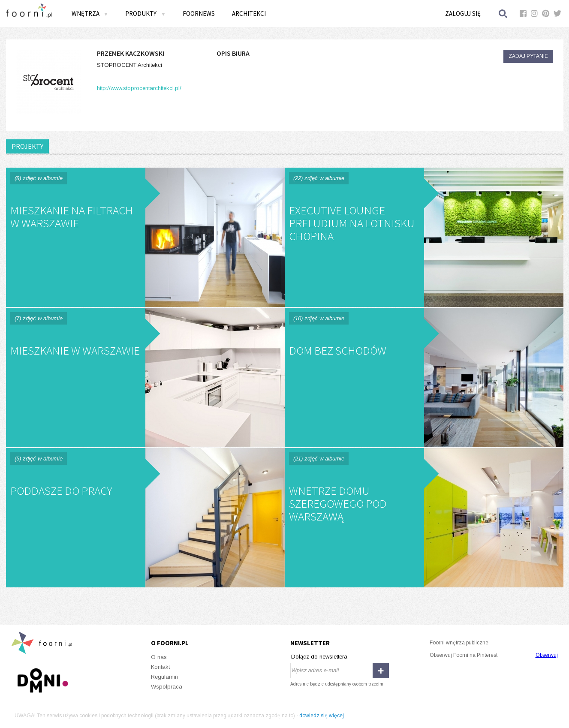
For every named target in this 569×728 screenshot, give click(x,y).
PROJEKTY (27, 146)
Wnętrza (90, 14)
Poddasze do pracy (145, 518)
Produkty (145, 14)
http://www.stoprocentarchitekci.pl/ (139, 88)
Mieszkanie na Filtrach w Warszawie (145, 237)
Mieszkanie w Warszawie (145, 378)
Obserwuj (547, 655)
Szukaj (503, 14)
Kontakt (160, 667)
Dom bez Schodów (424, 378)
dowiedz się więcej (322, 716)
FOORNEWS (199, 14)
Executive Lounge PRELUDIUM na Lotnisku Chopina (424, 237)
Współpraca (167, 687)
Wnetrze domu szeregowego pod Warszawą (424, 518)
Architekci (249, 14)
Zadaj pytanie (528, 56)
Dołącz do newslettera (319, 657)
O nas (159, 657)
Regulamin (164, 677)
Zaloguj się (463, 14)
